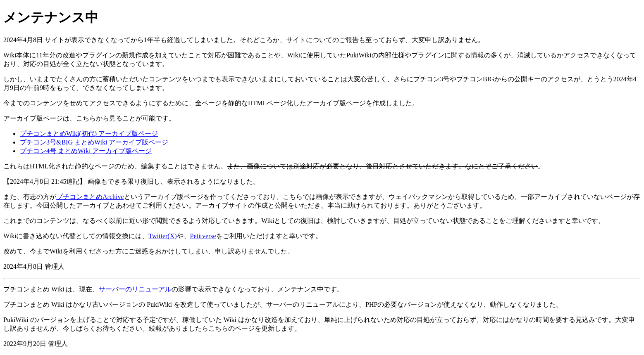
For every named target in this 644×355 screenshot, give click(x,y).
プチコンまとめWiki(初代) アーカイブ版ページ (89, 134)
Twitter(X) (162, 236)
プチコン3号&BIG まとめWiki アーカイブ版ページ (94, 142)
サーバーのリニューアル (135, 289)
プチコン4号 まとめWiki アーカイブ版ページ (86, 151)
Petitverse (203, 236)
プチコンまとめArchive (90, 197)
